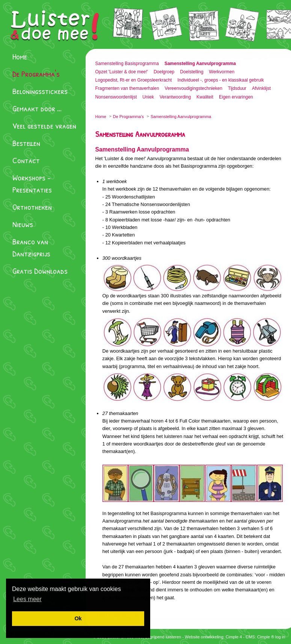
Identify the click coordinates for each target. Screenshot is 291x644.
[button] (27, 599)
